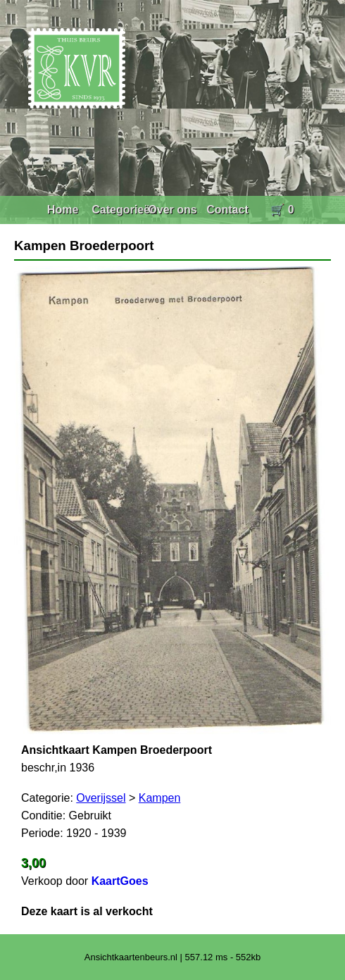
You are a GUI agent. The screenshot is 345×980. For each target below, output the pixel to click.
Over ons (172, 210)
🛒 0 (282, 210)
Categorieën (124, 210)
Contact (227, 210)
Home (63, 210)
